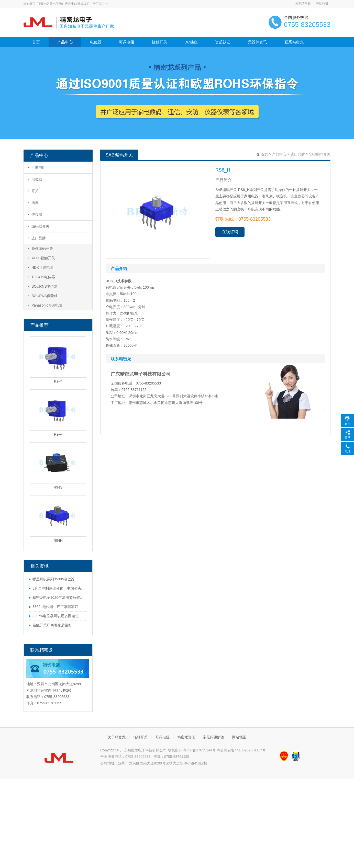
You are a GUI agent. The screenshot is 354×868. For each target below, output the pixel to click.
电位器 (96, 42)
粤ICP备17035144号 (200, 750)
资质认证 (223, 42)
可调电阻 (127, 42)
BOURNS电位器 (43, 286)
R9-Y (58, 381)
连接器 (35, 215)
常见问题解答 (214, 737)
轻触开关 (159, 42)
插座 (33, 203)
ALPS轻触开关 (41, 258)
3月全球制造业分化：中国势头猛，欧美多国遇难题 (59, 588)
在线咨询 (230, 232)
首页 (36, 42)
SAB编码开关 (40, 249)
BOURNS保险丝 (43, 296)
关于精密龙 (303, 4)
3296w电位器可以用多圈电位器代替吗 (59, 616)
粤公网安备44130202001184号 (241, 750)
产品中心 (65, 42)
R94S (58, 487)
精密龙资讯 (186, 737)
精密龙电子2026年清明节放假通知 (59, 598)
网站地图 (322, 4)
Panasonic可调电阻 (45, 305)
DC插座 (191, 42)
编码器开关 (38, 226)
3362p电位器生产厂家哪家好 (55, 607)
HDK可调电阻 (41, 267)
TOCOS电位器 (41, 277)
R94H (58, 540)
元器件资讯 (257, 42)
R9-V (58, 434)
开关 (33, 191)
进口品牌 (37, 238)
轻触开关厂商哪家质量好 (52, 625)
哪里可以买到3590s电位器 (53, 579)
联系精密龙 (294, 42)
